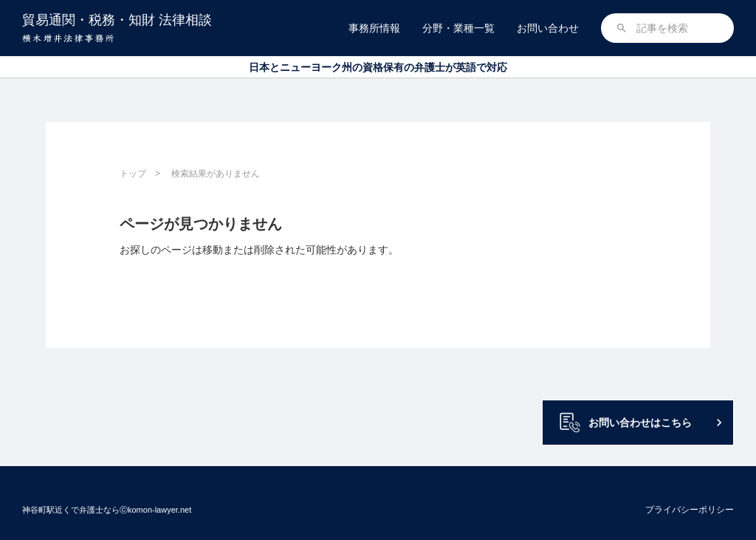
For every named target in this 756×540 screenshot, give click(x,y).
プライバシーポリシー (690, 510)
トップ (133, 174)
